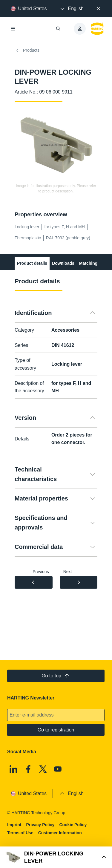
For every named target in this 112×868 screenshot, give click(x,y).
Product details (32, 263)
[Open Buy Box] (56, 857)
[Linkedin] (13, 769)
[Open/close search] (59, 29)
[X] (43, 769)
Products (27, 50)
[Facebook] (28, 769)
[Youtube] (58, 769)
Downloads (63, 263)
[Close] (99, 9)
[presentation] (71, 9)
